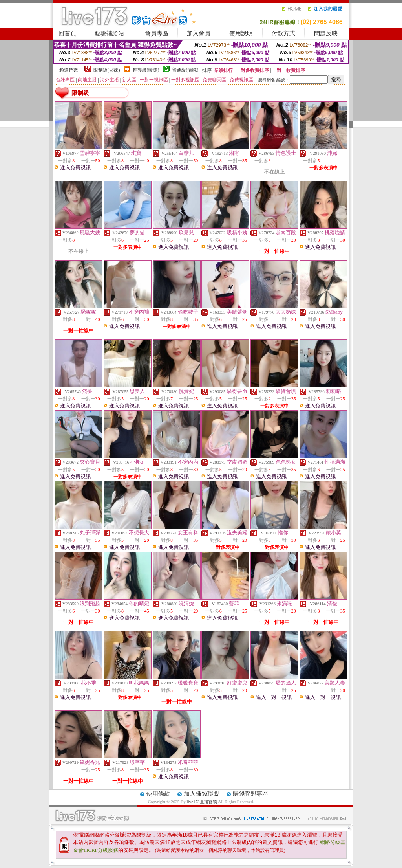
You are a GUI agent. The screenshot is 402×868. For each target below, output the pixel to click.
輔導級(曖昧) (146, 70)
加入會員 (199, 33)
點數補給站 (109, 33)
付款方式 (283, 33)
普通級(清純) (185, 70)
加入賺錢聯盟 (201, 794)
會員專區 (157, 33)
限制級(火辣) (107, 70)
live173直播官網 (202, 802)
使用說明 (241, 33)
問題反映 (326, 33)
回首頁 (67, 33)
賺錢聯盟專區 (250, 794)
